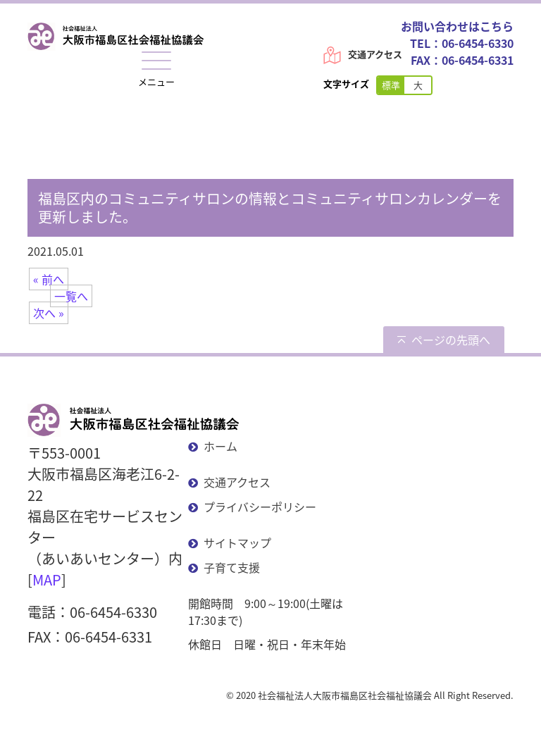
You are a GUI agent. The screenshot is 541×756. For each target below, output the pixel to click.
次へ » (49, 313)
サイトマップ (237, 543)
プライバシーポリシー (260, 507)
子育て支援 (232, 567)
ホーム (220, 446)
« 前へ (49, 279)
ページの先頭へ (451, 340)
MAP (47, 580)
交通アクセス (375, 54)
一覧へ (71, 296)
